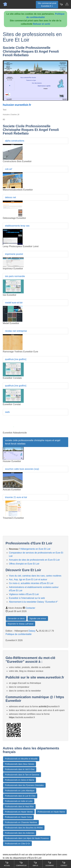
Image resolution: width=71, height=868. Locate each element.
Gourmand (50, 864)
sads (7, 412)
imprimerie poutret (14, 254)
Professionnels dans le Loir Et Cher (20, 796)
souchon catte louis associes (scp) (22, 469)
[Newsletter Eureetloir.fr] (61, 4)
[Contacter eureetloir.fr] (67, 4)
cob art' (9, 169)
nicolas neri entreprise (16, 331)
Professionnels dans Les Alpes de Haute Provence (27, 838)
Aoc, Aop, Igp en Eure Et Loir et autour (28, 579)
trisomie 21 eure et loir (16, 497)
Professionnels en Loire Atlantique (20, 791)
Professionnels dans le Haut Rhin (19, 806)
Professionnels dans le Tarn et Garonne (22, 775)
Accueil (7, 864)
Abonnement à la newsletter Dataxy (33, 602)
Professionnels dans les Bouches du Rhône (24, 828)
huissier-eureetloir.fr (17, 105)
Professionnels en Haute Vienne (19, 812)
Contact (64, 864)
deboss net (10, 197)
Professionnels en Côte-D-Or (17, 844)
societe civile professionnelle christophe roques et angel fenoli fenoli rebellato (33, 442)
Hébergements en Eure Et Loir (35, 549)
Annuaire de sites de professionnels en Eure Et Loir (34, 560)
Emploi (35, 864)
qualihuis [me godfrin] (16, 359)
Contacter (30, 608)
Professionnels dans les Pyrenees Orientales (24, 785)
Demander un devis (16, 618)
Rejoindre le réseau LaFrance (21, 624)
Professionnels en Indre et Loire (19, 801)
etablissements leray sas (17, 226)
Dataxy (32, 631)
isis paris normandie (15, 276)
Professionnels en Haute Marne (51, 812)
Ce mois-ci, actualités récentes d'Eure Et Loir (31, 583)
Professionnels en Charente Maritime (21, 822)
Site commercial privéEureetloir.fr (47, 5)
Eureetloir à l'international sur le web (27, 598)
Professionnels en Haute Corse (18, 817)
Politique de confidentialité (19, 634)
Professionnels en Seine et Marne (20, 780)
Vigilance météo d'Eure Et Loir (24, 594)
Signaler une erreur (38, 618)
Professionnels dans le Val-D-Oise (20, 769)
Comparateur (21, 864)
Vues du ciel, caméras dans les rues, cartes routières (35, 576)
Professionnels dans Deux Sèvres (20, 764)
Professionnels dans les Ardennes (20, 833)
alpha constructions (15, 141)
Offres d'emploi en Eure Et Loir (24, 564)
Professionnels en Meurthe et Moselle (21, 759)
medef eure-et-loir (14, 303)
